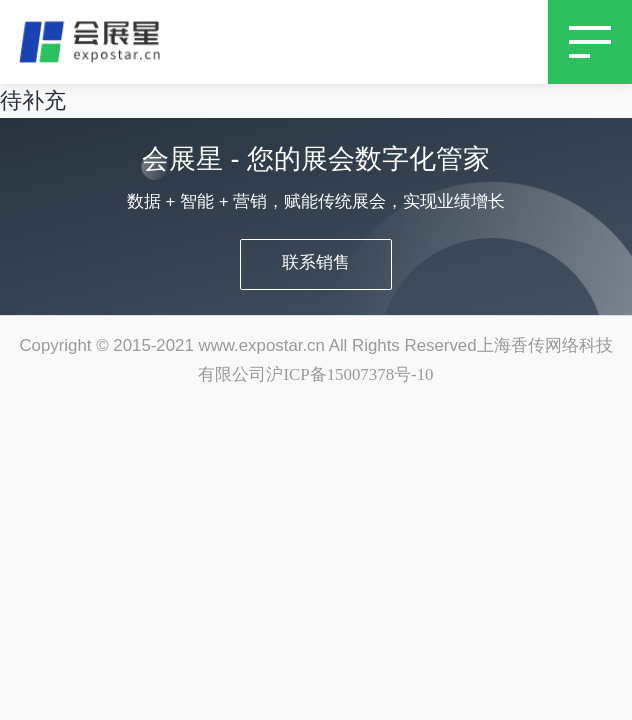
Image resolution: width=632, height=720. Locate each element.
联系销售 (316, 262)
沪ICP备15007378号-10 (349, 374)
